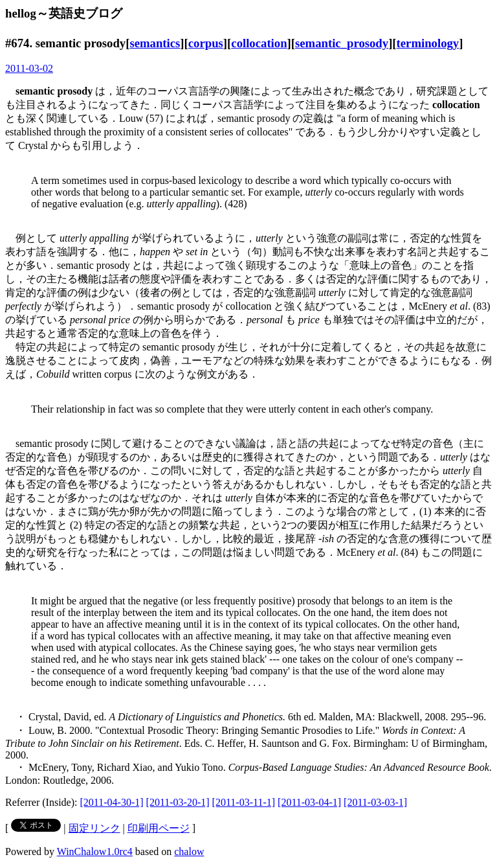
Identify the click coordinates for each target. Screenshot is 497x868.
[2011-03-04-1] (309, 802)
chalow (189, 851)
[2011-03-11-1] (244, 802)
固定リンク (94, 828)
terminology (428, 43)
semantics (155, 43)
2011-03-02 (29, 68)
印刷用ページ (159, 828)
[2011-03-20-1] (178, 802)
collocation (259, 43)
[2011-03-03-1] (375, 802)
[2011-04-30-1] (112, 802)
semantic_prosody (342, 43)
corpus (206, 43)
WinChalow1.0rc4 (95, 851)
